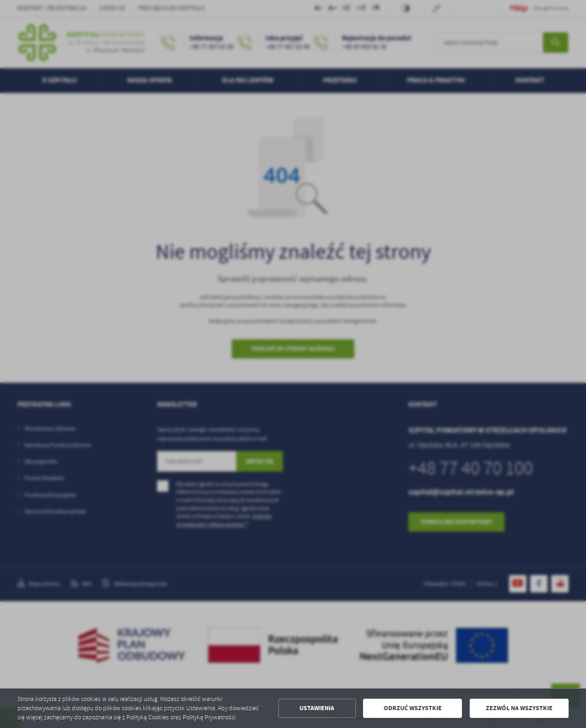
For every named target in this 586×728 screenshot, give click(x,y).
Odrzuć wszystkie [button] (413, 708)
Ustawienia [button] (317, 708)
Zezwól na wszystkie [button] (519, 708)
